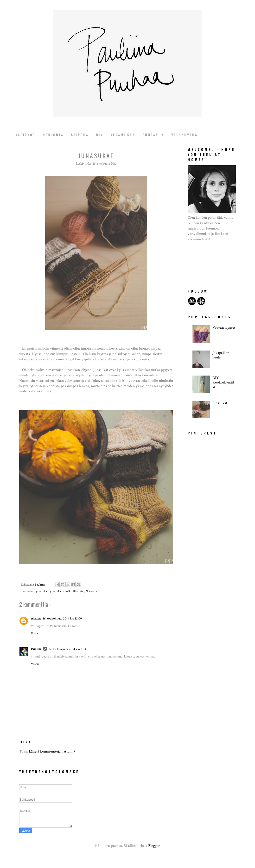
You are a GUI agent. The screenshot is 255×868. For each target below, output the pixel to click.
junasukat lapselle (61, 591)
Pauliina (36, 649)
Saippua (80, 135)
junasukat (42, 591)
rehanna (36, 618)
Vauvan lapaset (224, 328)
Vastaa (35, 633)
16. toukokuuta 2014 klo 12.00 (62, 618)
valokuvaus (185, 135)
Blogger (154, 846)
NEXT (26, 742)
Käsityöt (25, 135)
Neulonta (53, 135)
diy (100, 135)
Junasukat (220, 403)
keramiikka (123, 135)
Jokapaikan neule (221, 355)
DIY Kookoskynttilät (223, 382)
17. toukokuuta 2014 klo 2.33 (67, 649)
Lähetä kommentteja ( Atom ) (52, 751)
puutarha (153, 135)
